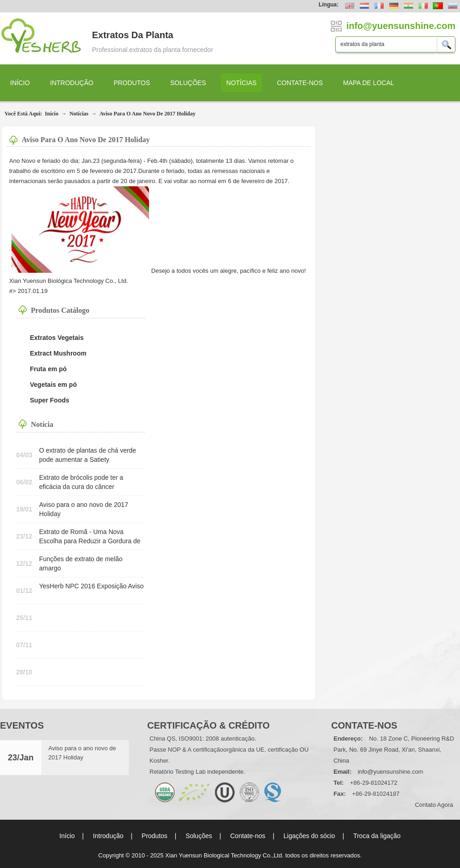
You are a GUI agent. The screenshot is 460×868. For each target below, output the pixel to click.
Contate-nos (300, 83)
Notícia (42, 424)
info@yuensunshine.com (391, 772)
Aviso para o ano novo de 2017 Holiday (147, 114)
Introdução (72, 83)
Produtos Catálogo (60, 310)
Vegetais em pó (53, 385)
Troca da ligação (377, 836)
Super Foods (50, 400)
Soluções (188, 83)
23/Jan (21, 758)
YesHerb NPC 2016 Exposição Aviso (91, 586)
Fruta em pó (48, 369)
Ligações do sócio (309, 836)
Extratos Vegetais (57, 338)
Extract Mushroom (58, 353)
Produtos (132, 83)
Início (20, 83)
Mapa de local (369, 83)
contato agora (434, 805)
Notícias (241, 83)
